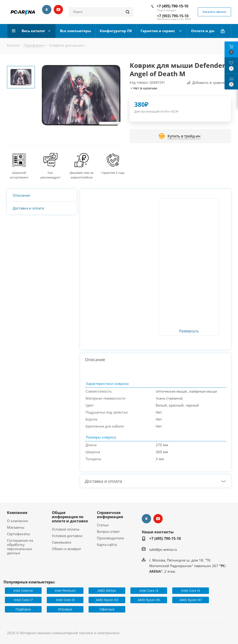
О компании (18, 521)
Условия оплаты (66, 529)
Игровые (65, 609)
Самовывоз (61, 542)
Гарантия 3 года (113, 173)
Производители (111, 538)
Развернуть (189, 331)
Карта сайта (107, 545)
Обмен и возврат (66, 549)
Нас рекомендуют (50, 175)
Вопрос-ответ (108, 531)
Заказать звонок (214, 12)
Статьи (103, 525)
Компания (17, 513)
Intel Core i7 (23, 600)
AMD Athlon (107, 591)
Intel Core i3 (149, 591)
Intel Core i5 (191, 591)
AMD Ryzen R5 (149, 600)
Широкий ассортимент (19, 175)
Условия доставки (67, 536)
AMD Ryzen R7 (191, 600)
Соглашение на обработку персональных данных (20, 547)
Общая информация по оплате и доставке (70, 517)
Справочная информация (110, 515)
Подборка (23, 609)
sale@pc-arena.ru (163, 549)
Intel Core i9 (65, 600)
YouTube (58, 10)
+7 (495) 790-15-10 (172, 6)
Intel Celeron (23, 591)
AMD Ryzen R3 (107, 600)
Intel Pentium (65, 591)
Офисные (107, 609)
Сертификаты (18, 534)
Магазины (16, 527)
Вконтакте (47, 10)
